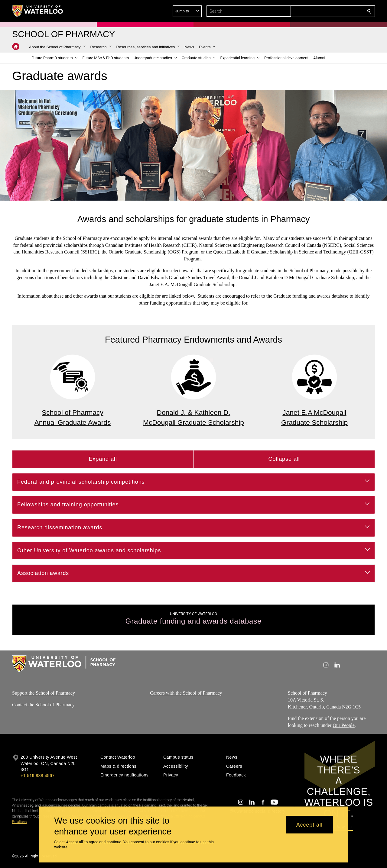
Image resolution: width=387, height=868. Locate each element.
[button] (325, 11)
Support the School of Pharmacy (44, 693)
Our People (343, 726)
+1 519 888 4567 (37, 776)
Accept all (309, 824)
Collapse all (284, 459)
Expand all (103, 459)
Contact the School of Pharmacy (43, 705)
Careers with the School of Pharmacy (186, 693)
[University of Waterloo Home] (38, 11)
